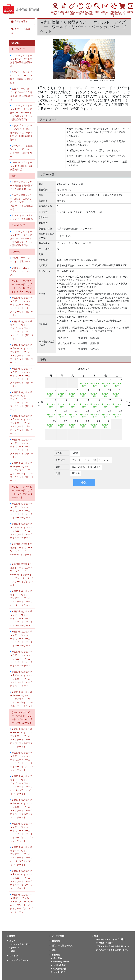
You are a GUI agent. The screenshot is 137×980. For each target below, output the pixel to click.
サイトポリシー (60, 972)
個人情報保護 (59, 969)
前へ (41, 404)
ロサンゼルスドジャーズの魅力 (109, 939)
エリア (11, 941)
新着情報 (55, 941)
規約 (53, 950)
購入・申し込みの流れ (61, 946)
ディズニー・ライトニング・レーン (112, 950)
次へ (128, 404)
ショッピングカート (18, 960)
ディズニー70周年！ (104, 943)
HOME (11, 936)
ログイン (12, 956)
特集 (95, 936)
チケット (14, 948)
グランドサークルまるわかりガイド (112, 946)
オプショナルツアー (19, 944)
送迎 (12, 951)
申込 (84, 483)
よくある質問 (57, 936)
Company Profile (60, 962)
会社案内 (57, 958)
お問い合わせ (59, 965)
